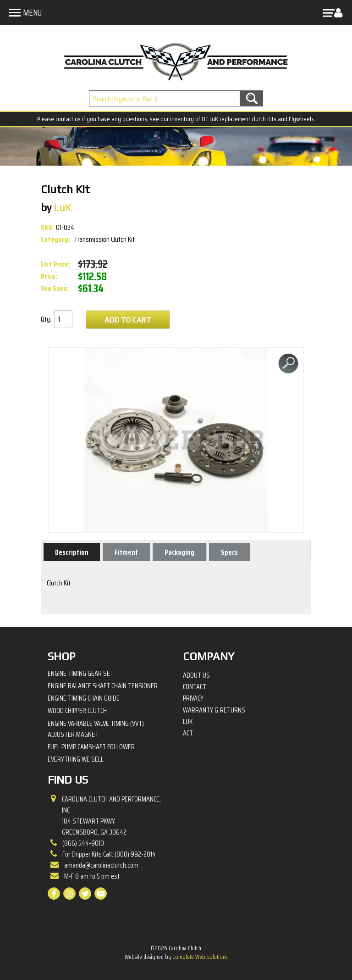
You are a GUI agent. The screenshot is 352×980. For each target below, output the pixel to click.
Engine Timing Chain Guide (84, 698)
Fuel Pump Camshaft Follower (91, 747)
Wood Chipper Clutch (77, 710)
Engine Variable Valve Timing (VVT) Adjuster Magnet (96, 729)
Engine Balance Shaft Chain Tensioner (103, 686)
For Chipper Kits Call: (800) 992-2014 (109, 854)
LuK (188, 722)
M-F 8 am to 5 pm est (92, 876)
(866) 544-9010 (83, 843)
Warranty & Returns (214, 710)
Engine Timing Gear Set (81, 673)
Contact (195, 687)
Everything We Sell (76, 759)
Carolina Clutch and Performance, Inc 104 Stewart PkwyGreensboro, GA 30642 (111, 816)
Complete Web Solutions (200, 957)
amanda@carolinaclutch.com (101, 865)
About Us (196, 675)
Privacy (193, 698)
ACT (188, 733)
